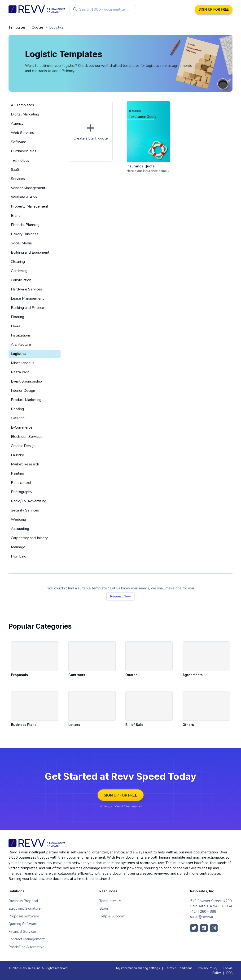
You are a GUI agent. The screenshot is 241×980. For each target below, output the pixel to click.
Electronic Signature (25, 908)
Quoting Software (23, 924)
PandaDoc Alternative (26, 947)
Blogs (104, 908)
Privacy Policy (208, 968)
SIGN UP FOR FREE (214, 9)
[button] (91, 131)
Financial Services (23, 932)
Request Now (120, 596)
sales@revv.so (202, 917)
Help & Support (112, 916)
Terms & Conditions (179, 968)
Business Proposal (23, 901)
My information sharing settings (138, 968)
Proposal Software (24, 916)
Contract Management (27, 939)
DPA (229, 973)
